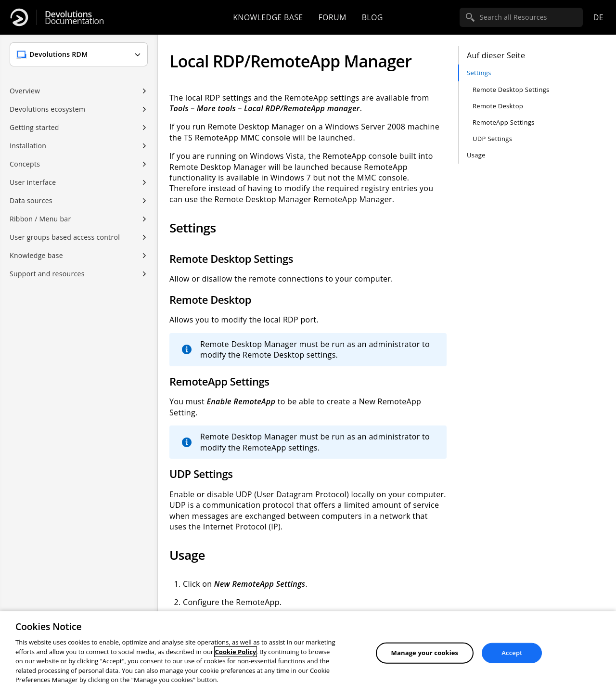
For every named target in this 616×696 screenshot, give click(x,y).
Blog (372, 17)
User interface (33, 182)
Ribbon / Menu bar (40, 219)
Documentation (74, 18)
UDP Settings (492, 139)
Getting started (34, 127)
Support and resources (47, 274)
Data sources (31, 200)
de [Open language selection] (598, 17)
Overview (25, 91)
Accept (512, 653)
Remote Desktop (498, 106)
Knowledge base (268, 17)
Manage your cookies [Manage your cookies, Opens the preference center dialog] (425, 653)
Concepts (25, 164)
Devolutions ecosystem (47, 109)
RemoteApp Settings (504, 122)
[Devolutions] (19, 17)
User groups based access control (65, 237)
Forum (332, 17)
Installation (28, 146)
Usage (476, 155)
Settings (479, 73)
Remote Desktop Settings (511, 90)
